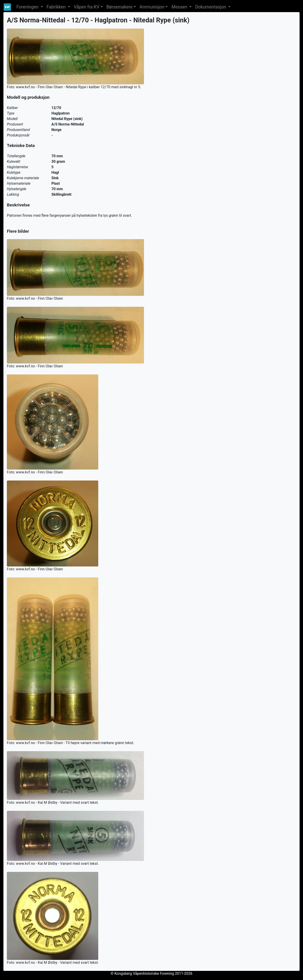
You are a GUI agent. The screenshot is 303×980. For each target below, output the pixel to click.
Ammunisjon (152, 7)
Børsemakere (120, 7)
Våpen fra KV (87, 7)
